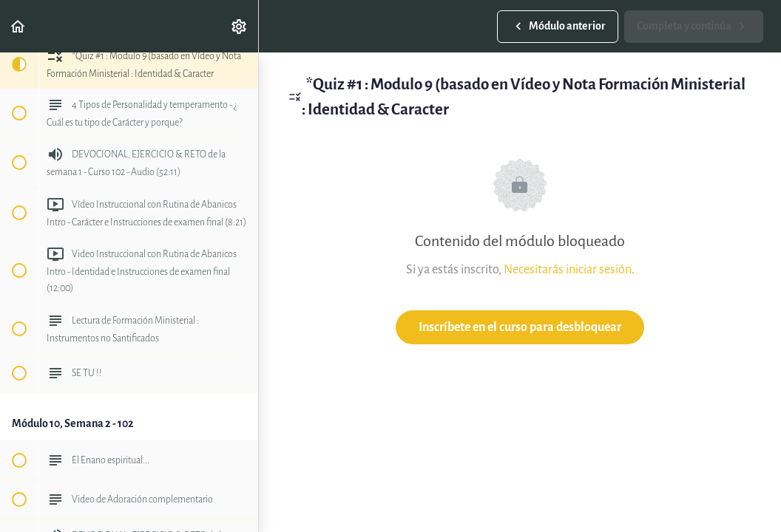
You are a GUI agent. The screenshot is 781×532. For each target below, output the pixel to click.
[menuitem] (240, 26)
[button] (18, 26)
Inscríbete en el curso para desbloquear (520, 327)
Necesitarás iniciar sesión (568, 269)
